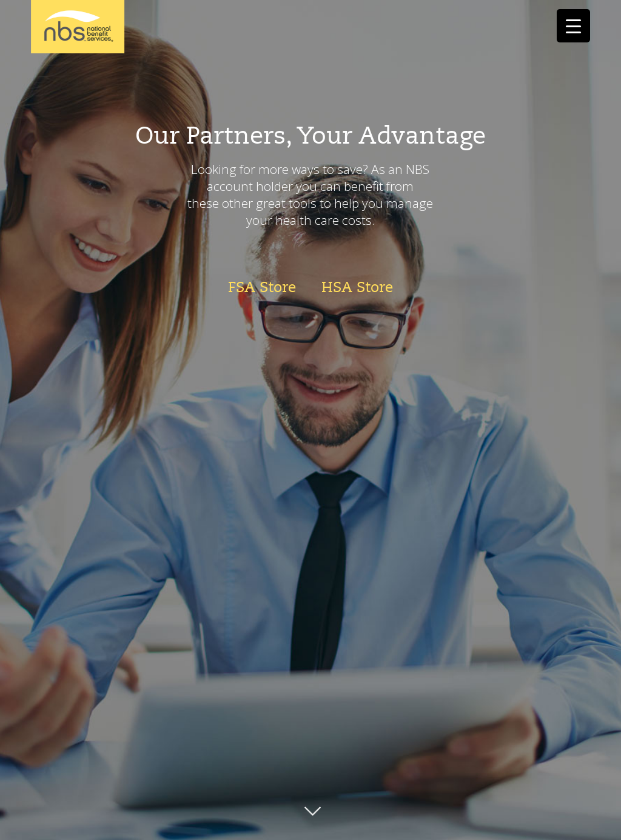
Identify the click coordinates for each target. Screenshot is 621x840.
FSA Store (262, 288)
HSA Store (357, 288)
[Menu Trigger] (573, 26)
